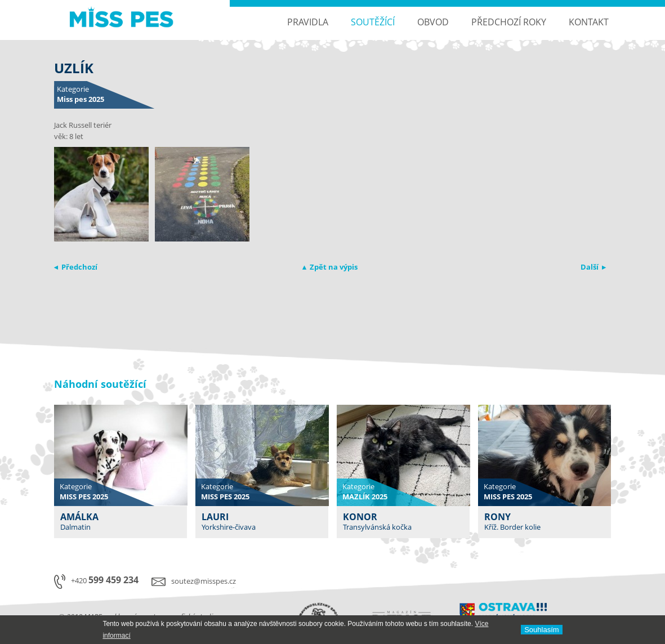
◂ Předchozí (76, 267)
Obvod (433, 22)
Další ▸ (593, 267)
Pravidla (308, 22)
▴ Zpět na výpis (330, 267)
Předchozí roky (509, 22)
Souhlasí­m (541, 630)
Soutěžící (373, 22)
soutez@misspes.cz (204, 581)
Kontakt (589, 22)
